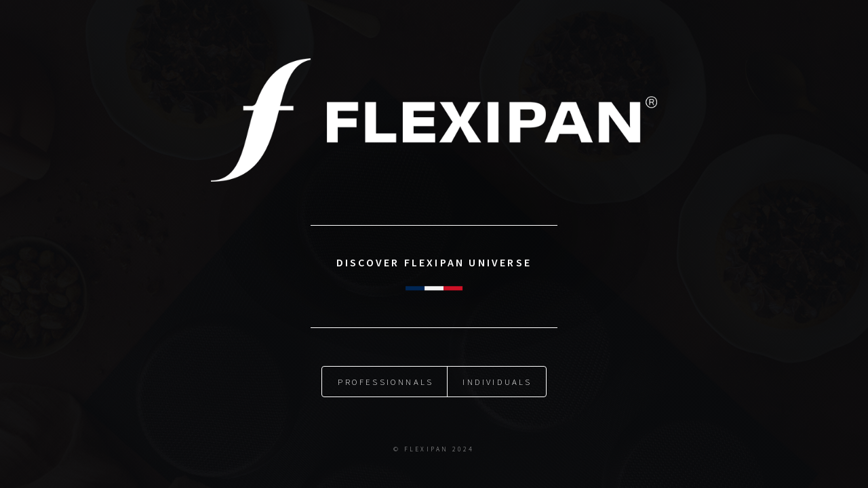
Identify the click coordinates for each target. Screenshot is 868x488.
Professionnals (386, 382)
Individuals (497, 382)
